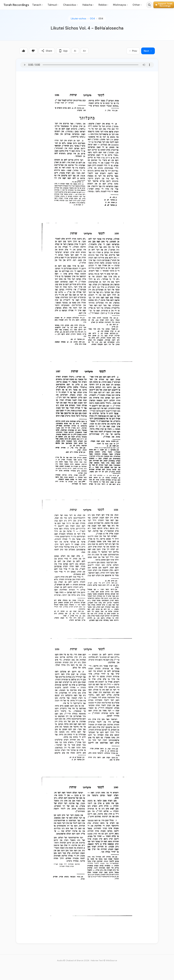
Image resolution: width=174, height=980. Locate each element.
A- (75, 51)
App (63, 51)
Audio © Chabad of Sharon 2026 (73, 960)
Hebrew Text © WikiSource (104, 960)
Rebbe (103, 5)
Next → (148, 51)
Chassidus (70, 5)
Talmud (53, 5)
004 (92, 19)
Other (137, 5)
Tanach (37, 5)
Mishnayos (120, 5)
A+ (85, 51)
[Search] (149, 5)
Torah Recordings (16, 5)
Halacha (88, 5)
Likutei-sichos (79, 19)
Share (47, 51)
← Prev (133, 51)
